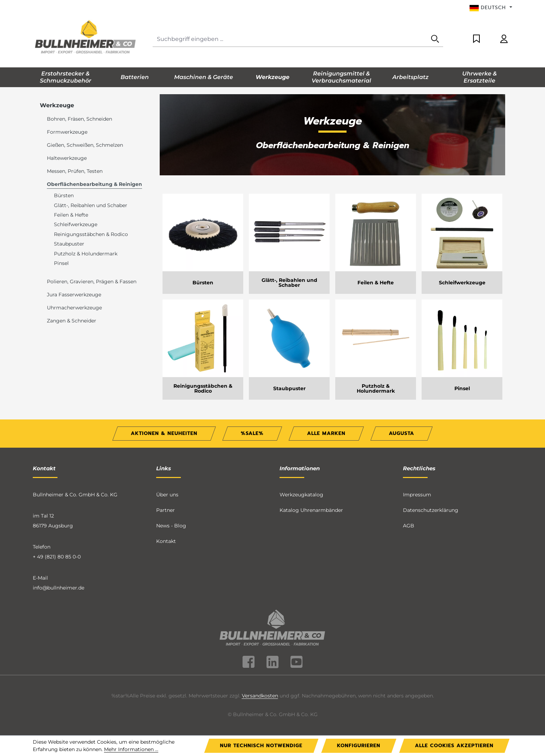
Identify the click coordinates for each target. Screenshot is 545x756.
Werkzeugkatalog (301, 495)
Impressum (417, 495)
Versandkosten (260, 696)
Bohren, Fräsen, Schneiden (79, 119)
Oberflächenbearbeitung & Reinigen (94, 184)
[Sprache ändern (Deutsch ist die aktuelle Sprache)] (491, 8)
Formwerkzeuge (67, 132)
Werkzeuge (57, 105)
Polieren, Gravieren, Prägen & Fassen (92, 282)
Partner (166, 510)
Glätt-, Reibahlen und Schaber (91, 205)
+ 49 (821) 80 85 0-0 (57, 557)
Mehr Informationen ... (131, 749)
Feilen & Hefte (71, 215)
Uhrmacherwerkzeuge (74, 308)
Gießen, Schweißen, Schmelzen (85, 145)
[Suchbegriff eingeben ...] (290, 39)
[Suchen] (435, 39)
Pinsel (61, 263)
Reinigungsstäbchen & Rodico (91, 234)
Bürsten (64, 195)
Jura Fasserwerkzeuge (74, 295)
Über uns (167, 495)
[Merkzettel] (476, 39)
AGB (409, 526)
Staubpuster (69, 244)
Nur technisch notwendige (261, 746)
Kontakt (166, 541)
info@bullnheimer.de (59, 588)
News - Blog (171, 526)
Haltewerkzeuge (67, 158)
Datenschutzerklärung (431, 510)
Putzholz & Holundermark (86, 254)
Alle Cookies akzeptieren (454, 746)
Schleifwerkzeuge (76, 224)
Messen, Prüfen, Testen (75, 171)
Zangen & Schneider (72, 321)
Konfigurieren (359, 746)
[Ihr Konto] (504, 39)
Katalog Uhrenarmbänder (311, 510)
